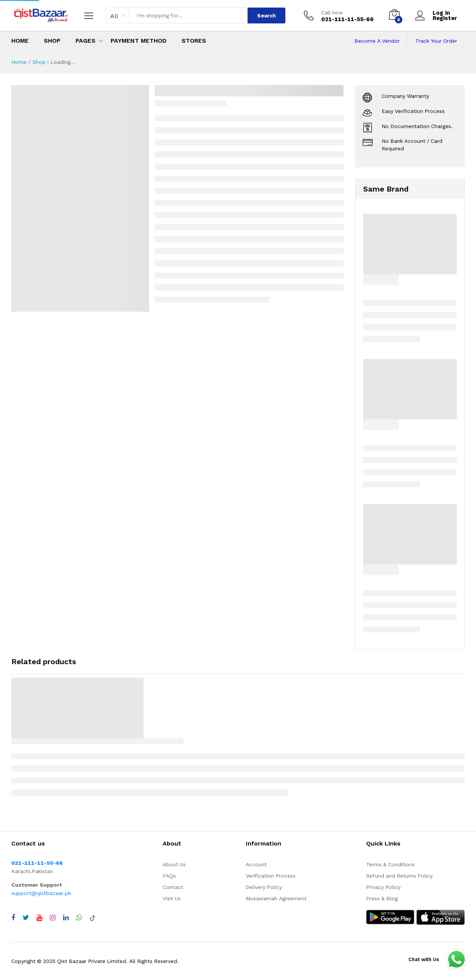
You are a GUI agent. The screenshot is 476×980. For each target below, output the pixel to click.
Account (256, 864)
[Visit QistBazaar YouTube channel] (39, 918)
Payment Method (139, 41)
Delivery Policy (264, 887)
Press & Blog (382, 898)
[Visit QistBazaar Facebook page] (13, 918)
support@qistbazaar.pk (41, 893)
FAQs (169, 876)
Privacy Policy (383, 887)
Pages (85, 41)
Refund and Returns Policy (399, 876)
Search (266, 15)
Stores (194, 41)
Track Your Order (436, 41)
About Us (174, 864)
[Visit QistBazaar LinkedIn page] (66, 918)
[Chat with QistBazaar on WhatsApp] (79, 918)
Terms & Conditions (391, 864)
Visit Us (172, 898)
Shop (52, 41)
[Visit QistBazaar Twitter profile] (26, 918)
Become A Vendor (377, 41)
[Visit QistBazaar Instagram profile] (53, 918)
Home (20, 41)
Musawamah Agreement (276, 898)
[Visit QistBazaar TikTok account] (92, 918)
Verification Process (271, 876)
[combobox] (118, 15)
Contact (173, 887)
